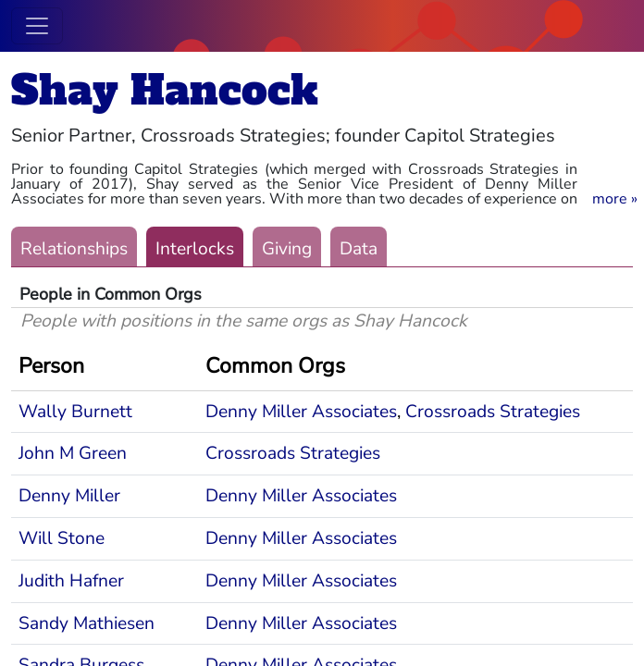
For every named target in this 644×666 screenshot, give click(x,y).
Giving (287, 249)
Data (359, 249)
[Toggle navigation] (37, 26)
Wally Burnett (75, 412)
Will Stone (62, 538)
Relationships (74, 249)
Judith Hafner (71, 581)
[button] (615, 199)
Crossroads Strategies (493, 412)
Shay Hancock (165, 90)
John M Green (73, 453)
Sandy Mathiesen (87, 623)
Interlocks (195, 249)
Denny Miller (69, 496)
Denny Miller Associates (301, 412)
